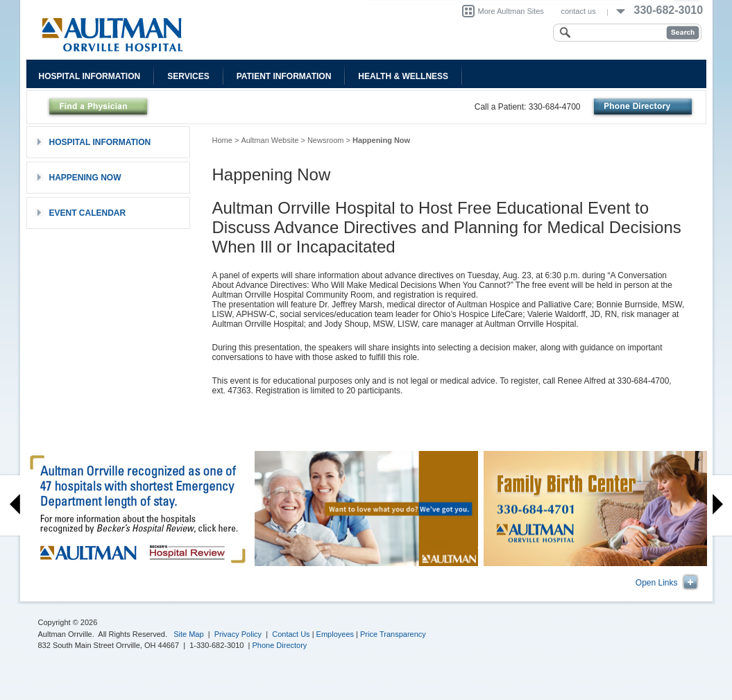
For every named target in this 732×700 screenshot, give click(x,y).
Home (222, 140)
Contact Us (291, 634)
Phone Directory (280, 645)
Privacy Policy (238, 634)
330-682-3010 (669, 10)
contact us (579, 11)
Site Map (188, 634)
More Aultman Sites (511, 11)
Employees (335, 634)
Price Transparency (393, 634)
